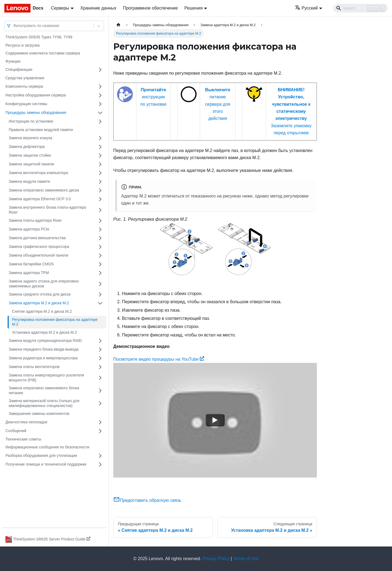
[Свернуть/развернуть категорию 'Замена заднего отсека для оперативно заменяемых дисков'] (100, 284)
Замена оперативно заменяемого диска (44, 190)
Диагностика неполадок (26, 422)
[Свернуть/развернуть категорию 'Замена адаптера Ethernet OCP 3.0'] (100, 199)
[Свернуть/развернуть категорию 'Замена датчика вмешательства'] (100, 238)
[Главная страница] (118, 25)
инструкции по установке (154, 97)
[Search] (360, 8)
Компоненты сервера (24, 86)
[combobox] (14, 26)
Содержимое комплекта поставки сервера (43, 53)
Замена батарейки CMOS (31, 264)
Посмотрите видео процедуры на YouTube (159, 359)
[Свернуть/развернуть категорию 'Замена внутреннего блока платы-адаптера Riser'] (100, 210)
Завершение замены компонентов (39, 414)
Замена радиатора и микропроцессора (43, 358)
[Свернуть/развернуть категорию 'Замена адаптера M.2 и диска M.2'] (100, 303)
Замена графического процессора (39, 247)
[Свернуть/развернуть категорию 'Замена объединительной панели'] (100, 256)
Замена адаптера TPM (29, 273)
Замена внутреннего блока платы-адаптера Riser (47, 210)
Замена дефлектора (27, 147)
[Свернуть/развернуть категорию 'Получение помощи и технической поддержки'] (100, 464)
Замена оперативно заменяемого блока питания (44, 390)
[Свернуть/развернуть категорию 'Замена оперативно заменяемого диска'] (100, 190)
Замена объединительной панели (39, 255)
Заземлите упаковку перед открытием (291, 111)
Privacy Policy (216, 559)
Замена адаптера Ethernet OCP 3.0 (40, 199)
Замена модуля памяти (29, 181)
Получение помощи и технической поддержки (46, 464)
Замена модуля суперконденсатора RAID (45, 341)
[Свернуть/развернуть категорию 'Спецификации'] (100, 70)
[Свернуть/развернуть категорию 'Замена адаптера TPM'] (100, 273)
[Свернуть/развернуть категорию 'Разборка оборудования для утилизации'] (100, 456)
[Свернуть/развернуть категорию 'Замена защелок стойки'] (100, 156)
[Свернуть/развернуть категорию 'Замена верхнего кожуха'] (100, 138)
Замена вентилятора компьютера (38, 173)
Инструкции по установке (31, 121)
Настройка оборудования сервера (36, 95)
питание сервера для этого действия (218, 104)
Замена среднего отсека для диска (40, 294)
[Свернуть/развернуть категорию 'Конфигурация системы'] (100, 104)
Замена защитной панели (31, 164)
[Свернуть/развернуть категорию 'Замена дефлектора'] (100, 147)
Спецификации (19, 69)
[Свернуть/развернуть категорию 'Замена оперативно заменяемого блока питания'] (100, 391)
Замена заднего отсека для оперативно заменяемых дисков (44, 284)
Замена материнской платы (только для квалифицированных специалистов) (44, 403)
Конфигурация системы (26, 104)
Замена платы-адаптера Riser (35, 220)
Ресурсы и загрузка (22, 45)
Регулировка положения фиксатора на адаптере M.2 (55, 322)
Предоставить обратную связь (147, 500)
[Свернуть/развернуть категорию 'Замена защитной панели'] (100, 164)
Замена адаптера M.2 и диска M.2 (39, 303)
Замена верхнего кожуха (30, 138)
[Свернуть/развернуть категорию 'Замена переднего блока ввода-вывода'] (100, 350)
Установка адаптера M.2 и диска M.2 (44, 332)
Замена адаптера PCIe (29, 229)
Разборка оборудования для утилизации (41, 455)
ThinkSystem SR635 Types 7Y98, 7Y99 (39, 37)
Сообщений (16, 431)
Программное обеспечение (151, 8)
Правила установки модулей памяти (41, 130)
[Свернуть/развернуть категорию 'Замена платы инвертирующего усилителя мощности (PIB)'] (100, 378)
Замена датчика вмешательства (37, 238)
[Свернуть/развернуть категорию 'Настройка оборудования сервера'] (100, 95)
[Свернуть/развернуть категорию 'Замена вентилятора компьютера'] (100, 173)
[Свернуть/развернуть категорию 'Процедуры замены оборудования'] (100, 113)
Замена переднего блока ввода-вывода (44, 349)
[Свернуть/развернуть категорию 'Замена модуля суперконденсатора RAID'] (100, 341)
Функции (13, 61)
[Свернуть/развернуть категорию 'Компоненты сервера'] (100, 87)
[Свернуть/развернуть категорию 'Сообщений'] (100, 431)
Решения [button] (193, 8)
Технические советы (23, 439)
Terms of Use (246, 559)
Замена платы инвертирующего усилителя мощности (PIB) (46, 378)
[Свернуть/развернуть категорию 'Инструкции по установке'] (100, 122)
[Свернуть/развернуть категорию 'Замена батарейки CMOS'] (100, 264)
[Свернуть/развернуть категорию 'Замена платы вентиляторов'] (100, 367)
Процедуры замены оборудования (36, 113)
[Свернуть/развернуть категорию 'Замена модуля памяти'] (100, 182)
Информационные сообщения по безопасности (47, 447)
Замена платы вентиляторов (34, 367)
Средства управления (25, 78)
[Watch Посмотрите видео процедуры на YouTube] (215, 420)
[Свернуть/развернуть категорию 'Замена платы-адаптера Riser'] (100, 221)
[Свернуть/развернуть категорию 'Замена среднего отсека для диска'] (100, 294)
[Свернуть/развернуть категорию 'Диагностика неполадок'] (100, 422)
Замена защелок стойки (30, 155)
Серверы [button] (60, 8)
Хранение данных (98, 8)
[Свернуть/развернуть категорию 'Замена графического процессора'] (100, 247)
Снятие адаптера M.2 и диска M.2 (42, 311)
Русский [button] (306, 8)
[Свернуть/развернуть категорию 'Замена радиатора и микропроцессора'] (100, 358)
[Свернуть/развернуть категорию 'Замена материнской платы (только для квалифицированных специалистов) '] (100, 403)
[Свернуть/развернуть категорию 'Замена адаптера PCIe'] (100, 229)
